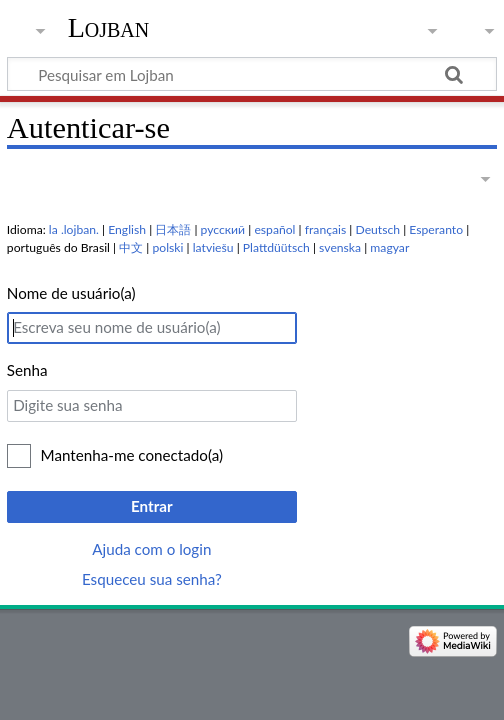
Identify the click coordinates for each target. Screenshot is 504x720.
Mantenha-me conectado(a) (132, 455)
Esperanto (436, 229)
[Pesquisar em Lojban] (252, 74)
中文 (131, 247)
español (274, 229)
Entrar (152, 506)
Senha (27, 370)
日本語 (173, 229)
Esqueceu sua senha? (152, 579)
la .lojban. (74, 229)
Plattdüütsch (276, 247)
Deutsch (378, 229)
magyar (389, 247)
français (325, 229)
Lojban (109, 27)
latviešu (213, 247)
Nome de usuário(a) (71, 293)
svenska (340, 247)
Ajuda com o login (151, 549)
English (127, 229)
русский (223, 229)
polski (168, 247)
